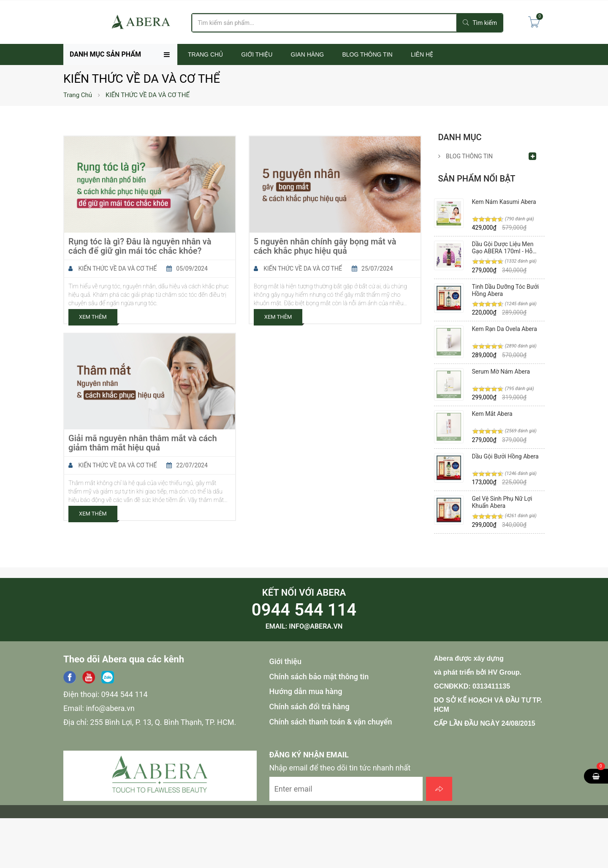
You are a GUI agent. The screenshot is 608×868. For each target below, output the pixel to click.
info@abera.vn (316, 626)
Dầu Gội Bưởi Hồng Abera (505, 456)
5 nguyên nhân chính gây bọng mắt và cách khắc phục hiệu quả (325, 246)
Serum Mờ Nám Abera (501, 372)
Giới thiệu (286, 661)
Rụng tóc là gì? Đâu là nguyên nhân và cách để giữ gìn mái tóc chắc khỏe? (140, 246)
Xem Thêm (93, 317)
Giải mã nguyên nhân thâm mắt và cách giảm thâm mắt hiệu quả (143, 443)
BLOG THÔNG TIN (466, 156)
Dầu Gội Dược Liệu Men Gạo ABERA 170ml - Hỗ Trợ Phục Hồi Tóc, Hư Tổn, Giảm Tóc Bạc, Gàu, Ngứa (506, 248)
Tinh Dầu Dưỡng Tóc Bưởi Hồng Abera (506, 290)
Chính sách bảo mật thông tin (319, 677)
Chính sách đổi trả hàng (309, 707)
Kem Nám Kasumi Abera (504, 202)
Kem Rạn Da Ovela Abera (505, 329)
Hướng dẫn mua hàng (306, 691)
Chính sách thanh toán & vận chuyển (331, 722)
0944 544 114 (304, 610)
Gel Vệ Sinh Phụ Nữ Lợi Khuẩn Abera (502, 502)
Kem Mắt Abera (492, 414)
